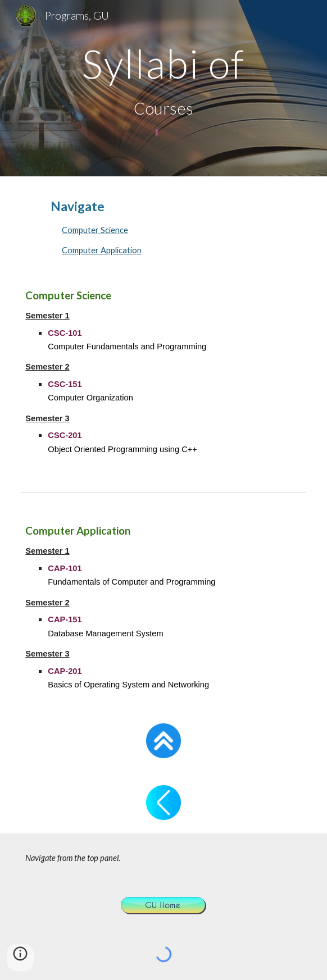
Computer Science (95, 230)
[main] (163, 64)
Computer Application (102, 250)
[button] (20, 958)
